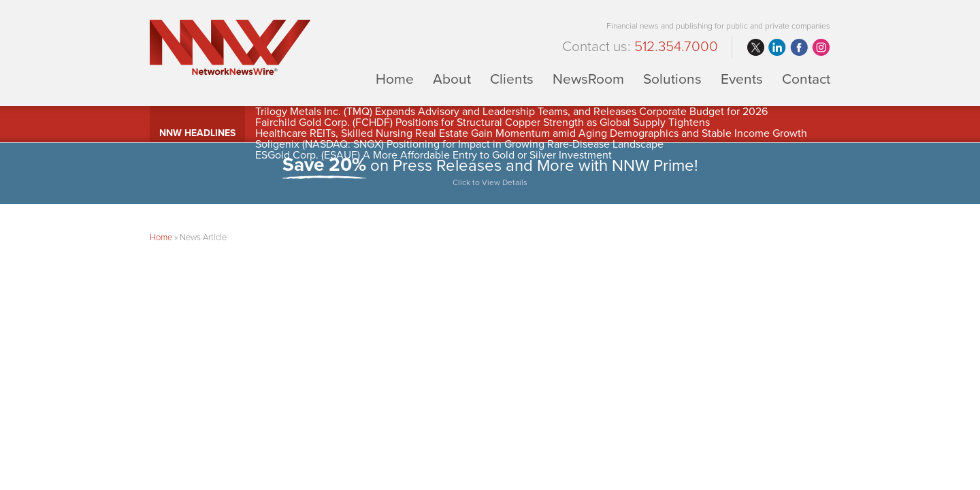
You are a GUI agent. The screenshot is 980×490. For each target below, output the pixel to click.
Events (742, 79)
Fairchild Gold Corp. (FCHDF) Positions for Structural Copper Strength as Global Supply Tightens (483, 122)
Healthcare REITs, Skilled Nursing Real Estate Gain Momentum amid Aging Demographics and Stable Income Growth (531, 133)
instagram (821, 48)
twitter (755, 48)
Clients (512, 79)
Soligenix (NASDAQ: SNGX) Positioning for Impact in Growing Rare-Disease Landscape (459, 144)
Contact (806, 79)
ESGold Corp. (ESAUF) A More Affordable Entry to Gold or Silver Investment (434, 155)
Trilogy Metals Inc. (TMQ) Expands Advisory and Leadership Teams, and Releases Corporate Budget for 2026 (511, 112)
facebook (799, 48)
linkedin (777, 48)
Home (395, 79)
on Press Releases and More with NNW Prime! (490, 173)
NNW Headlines (197, 133)
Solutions (672, 79)
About (452, 79)
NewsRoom (588, 79)
